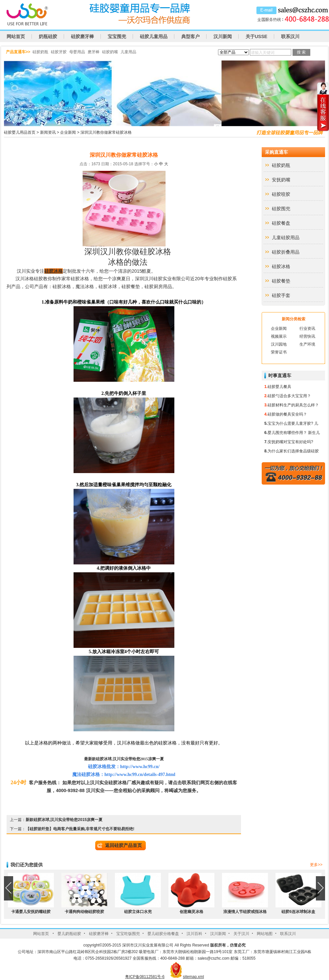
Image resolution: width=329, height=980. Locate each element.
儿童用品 (128, 52)
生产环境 (307, 344)
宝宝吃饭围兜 (128, 934)
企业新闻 (68, 132)
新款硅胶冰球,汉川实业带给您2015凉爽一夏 (64, 820)
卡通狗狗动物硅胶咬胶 (84, 912)
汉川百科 (194, 934)
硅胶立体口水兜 (138, 912)
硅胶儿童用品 (154, 36)
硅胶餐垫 (281, 281)
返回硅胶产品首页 (123, 845)
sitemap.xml (193, 977)
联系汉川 (290, 36)
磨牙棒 (94, 52)
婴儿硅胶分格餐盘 (163, 934)
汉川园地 (279, 344)
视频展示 (279, 336)
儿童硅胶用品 (286, 238)
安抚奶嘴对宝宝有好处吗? (290, 442)
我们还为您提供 (27, 865)
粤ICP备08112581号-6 (145, 977)
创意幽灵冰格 (191, 912)
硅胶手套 (281, 295)
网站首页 (16, 36)
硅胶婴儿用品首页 (20, 132)
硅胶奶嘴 (110, 52)
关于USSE (256, 36)
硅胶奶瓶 (40, 52)
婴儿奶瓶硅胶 (69, 934)
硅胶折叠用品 (286, 252)
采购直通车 (276, 152)
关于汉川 (241, 934)
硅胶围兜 (281, 209)
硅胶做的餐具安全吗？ (287, 414)
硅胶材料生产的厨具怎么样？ (293, 405)
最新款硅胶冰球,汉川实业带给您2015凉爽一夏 (124, 759)
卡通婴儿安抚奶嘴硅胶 (31, 912)
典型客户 (190, 36)
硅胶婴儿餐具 (279, 387)
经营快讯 (307, 336)
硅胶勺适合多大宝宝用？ (289, 396)
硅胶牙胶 (59, 52)
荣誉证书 (279, 352)
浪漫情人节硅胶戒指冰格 (245, 912)
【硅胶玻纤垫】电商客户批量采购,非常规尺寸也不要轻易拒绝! (80, 829)
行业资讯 (307, 329)
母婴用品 (77, 52)
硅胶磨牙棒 (82, 36)
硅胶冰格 (54, 271)
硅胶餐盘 (281, 223)
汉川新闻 (223, 36)
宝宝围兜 (117, 36)
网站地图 (265, 934)
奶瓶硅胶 (48, 36)
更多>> (316, 865)
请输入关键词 (263, 53)
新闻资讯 (48, 132)
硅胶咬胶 (281, 194)
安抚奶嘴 (281, 180)
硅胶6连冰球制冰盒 (298, 912)
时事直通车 (280, 376)
